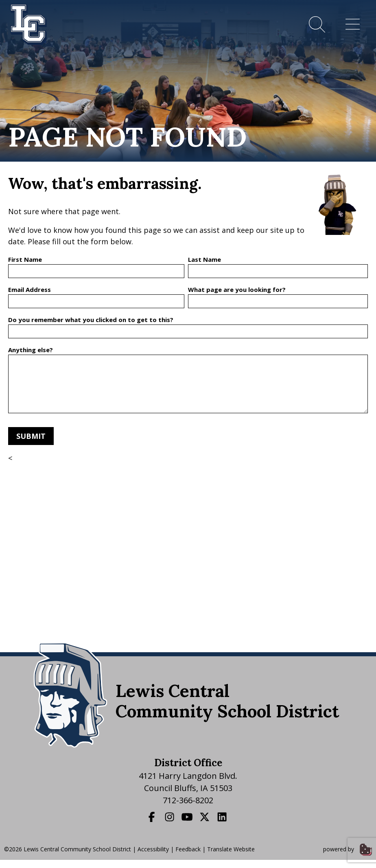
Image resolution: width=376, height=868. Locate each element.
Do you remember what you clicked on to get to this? (91, 320)
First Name (25, 259)
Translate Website (231, 849)
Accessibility (153, 849)
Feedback (188, 849)
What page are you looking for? (237, 289)
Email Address (30, 289)
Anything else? (31, 350)
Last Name (204, 259)
